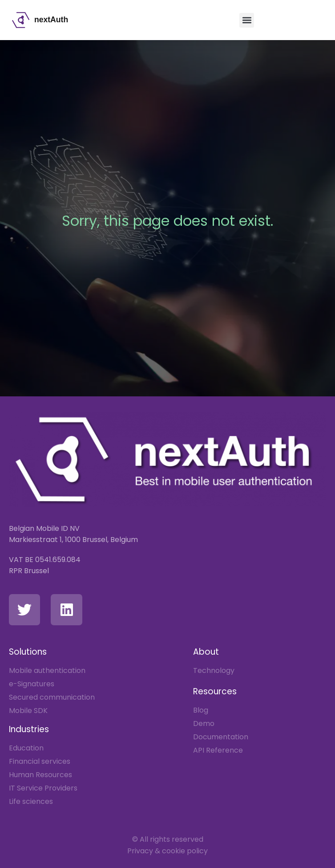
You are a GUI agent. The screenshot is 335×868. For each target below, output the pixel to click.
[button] (247, 20)
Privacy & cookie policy (167, 851)
